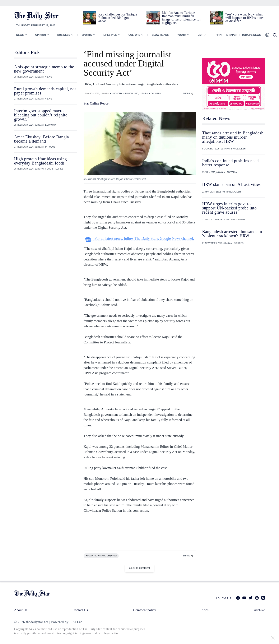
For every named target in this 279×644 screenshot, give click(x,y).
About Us (21, 610)
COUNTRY (156, 94)
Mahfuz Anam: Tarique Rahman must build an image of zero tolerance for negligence (181, 18)
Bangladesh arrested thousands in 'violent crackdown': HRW (232, 234)
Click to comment (139, 568)
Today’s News (251, 35)
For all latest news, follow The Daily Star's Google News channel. (139, 239)
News (20, 35)
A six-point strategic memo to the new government (44, 69)
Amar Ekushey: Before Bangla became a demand (42, 139)
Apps (205, 610)
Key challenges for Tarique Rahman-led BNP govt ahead (118, 18)
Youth (182, 35)
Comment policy (145, 610)
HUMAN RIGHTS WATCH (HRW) (101, 556)
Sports (87, 35)
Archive (259, 610)
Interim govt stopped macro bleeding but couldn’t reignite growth (41, 115)
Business (64, 35)
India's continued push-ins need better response (231, 163)
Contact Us (80, 610)
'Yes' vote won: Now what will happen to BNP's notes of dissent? (245, 18)
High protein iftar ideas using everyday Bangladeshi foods (41, 161)
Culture (134, 35)
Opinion (41, 35)
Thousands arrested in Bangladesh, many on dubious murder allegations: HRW (234, 137)
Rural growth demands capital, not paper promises (45, 91)
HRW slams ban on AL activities (232, 184)
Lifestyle (110, 35)
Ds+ (200, 35)
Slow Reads (160, 35)
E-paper (232, 35)
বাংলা (219, 35)
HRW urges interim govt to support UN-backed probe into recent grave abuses (230, 208)
